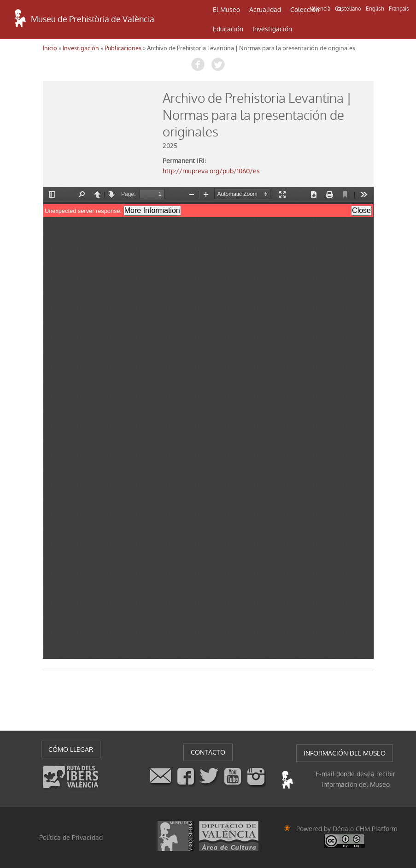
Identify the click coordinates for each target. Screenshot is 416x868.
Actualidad (265, 10)
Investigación (272, 29)
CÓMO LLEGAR (71, 750)
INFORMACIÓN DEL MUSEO (345, 753)
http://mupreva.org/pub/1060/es (211, 171)
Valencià (320, 9)
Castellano (348, 9)
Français (399, 9)
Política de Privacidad (71, 838)
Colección (305, 10)
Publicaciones (123, 48)
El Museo (226, 10)
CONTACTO (208, 752)
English (375, 9)
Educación (228, 29)
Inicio (50, 48)
